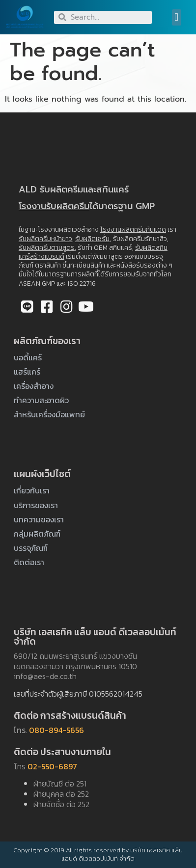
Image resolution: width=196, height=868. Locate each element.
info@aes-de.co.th (45, 676)
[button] (177, 17)
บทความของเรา (39, 519)
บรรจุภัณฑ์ (31, 548)
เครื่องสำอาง (34, 386)
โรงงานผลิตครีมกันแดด (133, 230)
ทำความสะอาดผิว (41, 400)
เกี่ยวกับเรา (32, 490)
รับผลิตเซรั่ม (92, 239)
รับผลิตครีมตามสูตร (47, 248)
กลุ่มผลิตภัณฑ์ (37, 534)
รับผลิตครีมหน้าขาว (45, 239)
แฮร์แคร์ (27, 372)
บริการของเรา (36, 505)
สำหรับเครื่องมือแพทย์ (49, 414)
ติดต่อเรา (29, 562)
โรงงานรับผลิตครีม (54, 206)
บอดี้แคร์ (28, 357)
